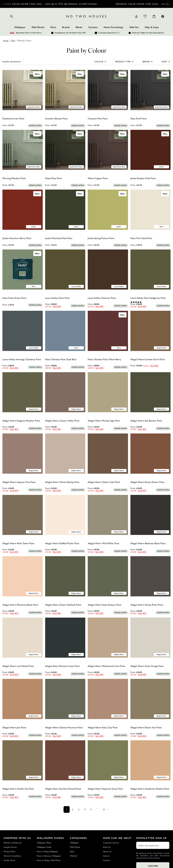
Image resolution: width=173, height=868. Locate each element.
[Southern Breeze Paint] (65, 90)
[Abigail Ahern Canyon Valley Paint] (65, 392)
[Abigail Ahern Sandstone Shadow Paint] (151, 760)
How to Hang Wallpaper (47, 852)
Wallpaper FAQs (44, 843)
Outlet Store (9, 860)
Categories (78, 838)
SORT (166, 62)
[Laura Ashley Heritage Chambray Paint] (23, 331)
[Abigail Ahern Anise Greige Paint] (151, 638)
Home (6, 40)
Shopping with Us (17, 838)
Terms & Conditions (12, 856)
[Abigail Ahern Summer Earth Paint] (151, 331)
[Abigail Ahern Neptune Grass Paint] (108, 760)
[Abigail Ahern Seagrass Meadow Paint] (23, 392)
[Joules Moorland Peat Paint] (65, 210)
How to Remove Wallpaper (49, 856)
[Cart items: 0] (154, 16)
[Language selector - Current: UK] (163, 16)
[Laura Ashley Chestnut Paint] (108, 270)
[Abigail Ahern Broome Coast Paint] (65, 638)
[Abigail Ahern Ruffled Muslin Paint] (65, 515)
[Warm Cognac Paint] (108, 150)
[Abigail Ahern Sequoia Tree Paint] (23, 454)
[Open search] (12, 16)
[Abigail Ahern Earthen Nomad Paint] (65, 760)
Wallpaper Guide (44, 847)
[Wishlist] (145, 16)
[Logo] (86, 16)
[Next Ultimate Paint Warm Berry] (108, 331)
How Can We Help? (117, 838)
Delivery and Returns (13, 843)
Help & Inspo (152, 27)
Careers (106, 860)
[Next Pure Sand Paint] (151, 210)
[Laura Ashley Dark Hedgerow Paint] (151, 270)
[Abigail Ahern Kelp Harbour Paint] (108, 576)
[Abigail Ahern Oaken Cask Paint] (108, 454)
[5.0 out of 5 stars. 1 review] (151, 302)
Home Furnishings (113, 27)
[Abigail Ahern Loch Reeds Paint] (23, 638)
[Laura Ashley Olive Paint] (65, 270)
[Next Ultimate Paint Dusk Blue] (65, 331)
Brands (66, 27)
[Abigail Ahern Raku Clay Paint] (108, 699)
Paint (53, 27)
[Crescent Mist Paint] (108, 90)
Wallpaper (20, 27)
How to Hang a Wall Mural (48, 860)
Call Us (106, 856)
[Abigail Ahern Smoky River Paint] (151, 576)
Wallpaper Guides (50, 838)
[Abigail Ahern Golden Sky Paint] (23, 760)
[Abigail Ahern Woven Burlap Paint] (65, 454)
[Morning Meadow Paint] (23, 150)
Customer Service (111, 843)
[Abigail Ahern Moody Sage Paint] (108, 392)
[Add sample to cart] (35, 126)
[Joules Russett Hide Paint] (151, 150)
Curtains (93, 27)
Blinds (79, 27)
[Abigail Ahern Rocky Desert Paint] (151, 454)
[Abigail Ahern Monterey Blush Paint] (23, 576)
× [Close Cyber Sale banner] (168, 4)
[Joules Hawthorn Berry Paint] (23, 210)
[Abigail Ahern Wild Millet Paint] (108, 515)
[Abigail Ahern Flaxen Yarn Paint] (151, 699)
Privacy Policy (9, 852)
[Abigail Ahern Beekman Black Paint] (151, 515)
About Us (107, 852)
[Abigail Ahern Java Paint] (23, 699)
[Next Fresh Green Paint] (23, 270)
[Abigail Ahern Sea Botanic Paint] (151, 392)
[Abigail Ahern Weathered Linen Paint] (108, 638)
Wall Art (134, 27)
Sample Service (10, 847)
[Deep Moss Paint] (65, 150)
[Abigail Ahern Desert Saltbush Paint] (65, 576)
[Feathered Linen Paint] (23, 90)
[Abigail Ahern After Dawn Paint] (23, 515)
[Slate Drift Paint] (151, 90)
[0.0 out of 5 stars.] (23, 123)
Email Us (107, 847)
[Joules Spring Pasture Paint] (108, 210)
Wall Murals (38, 27)
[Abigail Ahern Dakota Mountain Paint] (65, 699)
